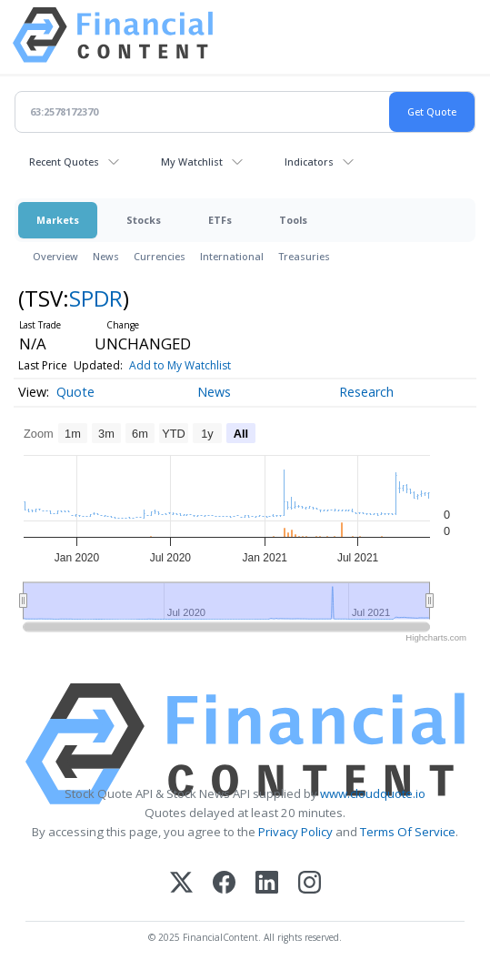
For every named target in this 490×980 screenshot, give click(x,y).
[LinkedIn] (267, 884)
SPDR (96, 298)
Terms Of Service (408, 832)
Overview (55, 256)
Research (366, 392)
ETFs (220, 220)
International (232, 256)
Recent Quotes (64, 162)
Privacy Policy (295, 832)
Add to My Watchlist (180, 365)
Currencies (160, 256)
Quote (75, 392)
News (106, 256)
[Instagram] (310, 884)
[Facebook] (224, 884)
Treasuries (304, 256)
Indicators (309, 162)
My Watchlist (192, 162)
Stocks (144, 220)
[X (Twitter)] (181, 884)
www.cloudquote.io (373, 793)
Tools (293, 220)
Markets (58, 220)
